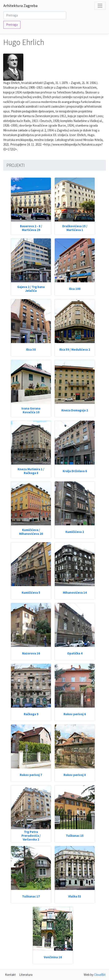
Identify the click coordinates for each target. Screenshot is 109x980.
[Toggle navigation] (100, 6)
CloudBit (100, 975)
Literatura (26, 975)
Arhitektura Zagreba (20, 6)
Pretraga (12, 25)
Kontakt (10, 975)
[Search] (35, 16)
